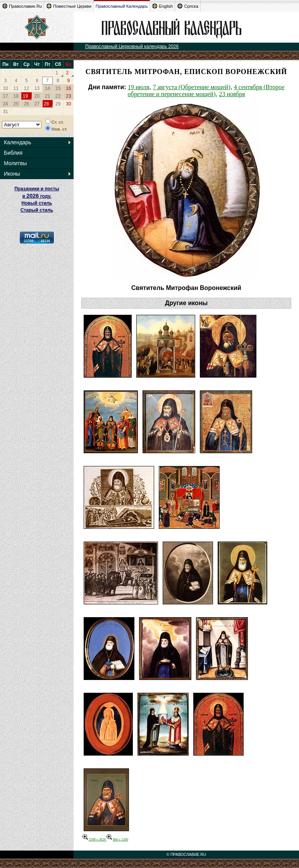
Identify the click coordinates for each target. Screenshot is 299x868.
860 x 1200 (117, 839)
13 (37, 88)
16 (68, 88)
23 (68, 96)
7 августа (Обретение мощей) (192, 87)
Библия (13, 153)
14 (47, 88)
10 (5, 88)
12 (27, 88)
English (162, 6)
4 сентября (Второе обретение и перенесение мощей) (206, 91)
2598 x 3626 (95, 839)
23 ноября (232, 94)
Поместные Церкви (69, 6)
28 (46, 104)
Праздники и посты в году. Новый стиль (37, 196)
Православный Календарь (122, 6)
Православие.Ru (22, 6)
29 (58, 104)
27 (37, 104)
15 (58, 88)
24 (5, 104)
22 (58, 96)
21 (47, 96)
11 (16, 88)
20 (37, 96)
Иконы (12, 174)
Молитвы (15, 163)
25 (16, 104)
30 (68, 104)
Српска (188, 6)
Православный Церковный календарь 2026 (132, 47)
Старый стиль (37, 210)
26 (27, 104)
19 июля (138, 87)
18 (16, 96)
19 (25, 96)
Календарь (18, 142)
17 (5, 96)
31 (5, 112)
